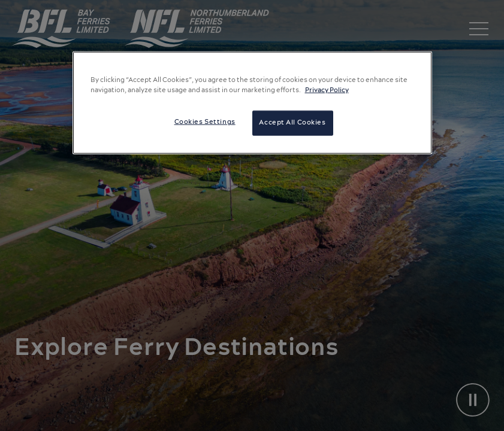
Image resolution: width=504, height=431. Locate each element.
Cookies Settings (205, 122)
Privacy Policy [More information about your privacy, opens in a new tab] (327, 90)
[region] (252, 103)
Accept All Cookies (292, 123)
